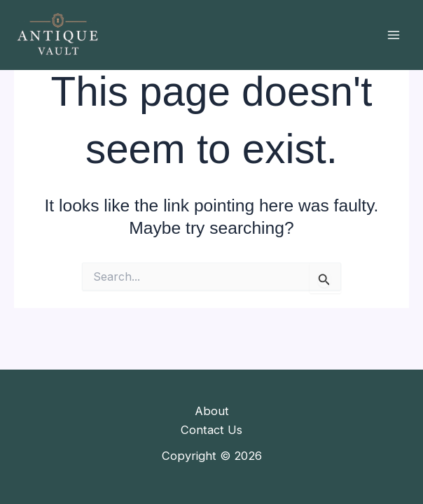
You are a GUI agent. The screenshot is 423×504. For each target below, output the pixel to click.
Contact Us (211, 430)
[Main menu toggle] (393, 35)
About (212, 411)
